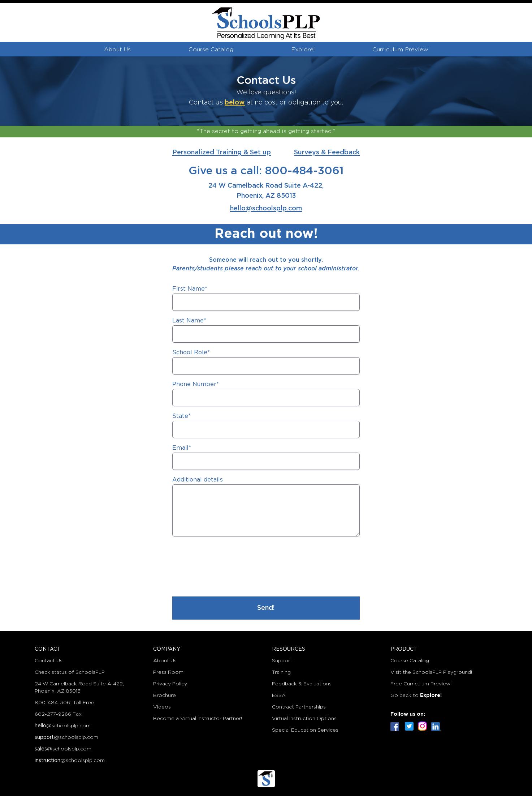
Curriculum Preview (400, 50)
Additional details (198, 480)
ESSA (279, 696)
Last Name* (189, 321)
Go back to (416, 696)
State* (181, 416)
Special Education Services (305, 730)
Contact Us (49, 661)
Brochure (165, 696)
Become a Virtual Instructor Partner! (198, 719)
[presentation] (227, 568)
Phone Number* (196, 384)
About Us (117, 50)
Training (281, 672)
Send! (266, 608)
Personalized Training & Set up (222, 153)
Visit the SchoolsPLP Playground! (431, 672)
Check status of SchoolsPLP (70, 672)
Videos (162, 707)
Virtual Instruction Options (304, 719)
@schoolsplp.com (63, 726)
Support (282, 661)
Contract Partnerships (299, 707)
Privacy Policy (170, 684)
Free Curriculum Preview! (421, 684)
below (235, 103)
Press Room (168, 672)
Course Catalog (211, 50)
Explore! (303, 50)
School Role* (191, 353)
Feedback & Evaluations (302, 684)
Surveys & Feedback (327, 153)
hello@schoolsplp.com (266, 209)
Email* (182, 448)
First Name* (190, 289)
